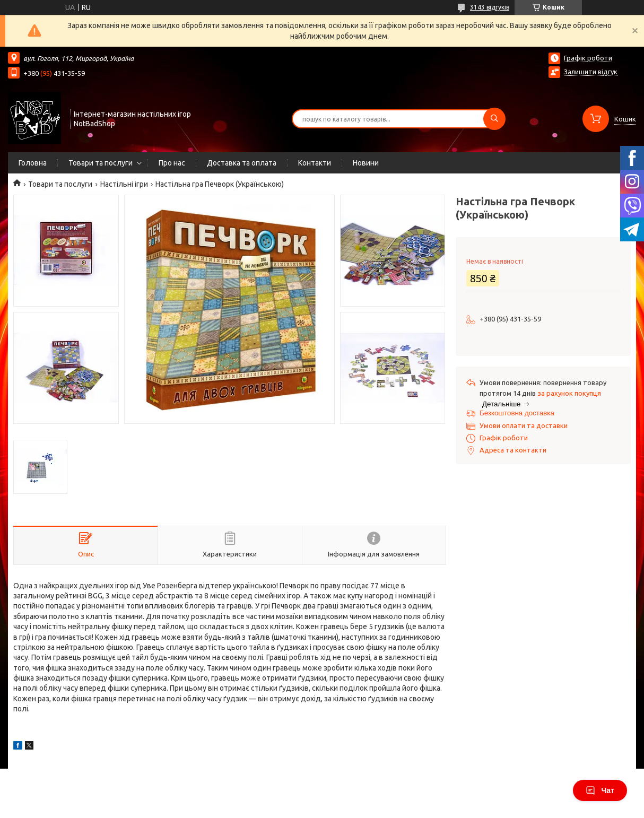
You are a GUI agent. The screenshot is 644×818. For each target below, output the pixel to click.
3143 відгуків (490, 7)
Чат (600, 790)
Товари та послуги (101, 163)
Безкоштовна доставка (517, 413)
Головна (33, 163)
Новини (366, 163)
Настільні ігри (124, 184)
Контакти (315, 163)
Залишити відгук (591, 72)
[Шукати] (494, 119)
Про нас (172, 163)
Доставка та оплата (242, 163)
